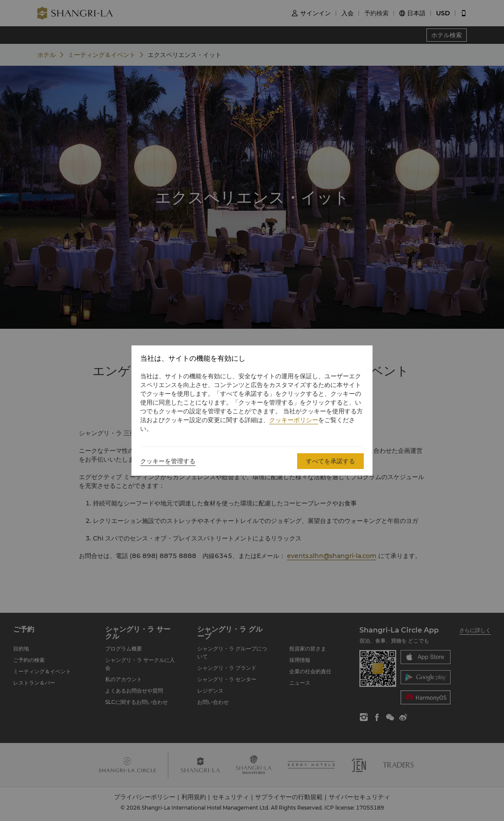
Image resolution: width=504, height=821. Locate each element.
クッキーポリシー (294, 420)
